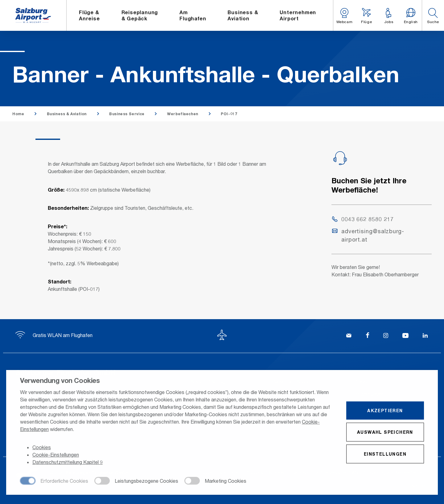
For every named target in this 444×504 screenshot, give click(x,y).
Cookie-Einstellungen (56, 455)
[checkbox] (54, 482)
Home (18, 114)
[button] (433, 15)
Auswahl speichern (385, 432)
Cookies (42, 448)
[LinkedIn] (425, 336)
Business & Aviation (67, 114)
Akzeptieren (385, 411)
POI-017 (229, 114)
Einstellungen (385, 454)
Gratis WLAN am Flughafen (54, 335)
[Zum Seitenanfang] (222, 336)
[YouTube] (405, 336)
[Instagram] (386, 336)
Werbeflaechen (183, 114)
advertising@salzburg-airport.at (368, 235)
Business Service (127, 114)
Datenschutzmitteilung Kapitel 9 (68, 463)
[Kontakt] (349, 336)
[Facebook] (368, 336)
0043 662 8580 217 (363, 219)
